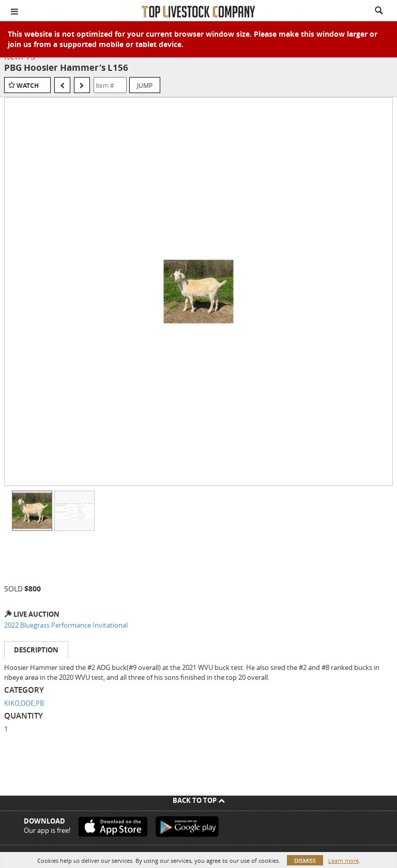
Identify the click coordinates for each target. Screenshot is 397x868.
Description (36, 650)
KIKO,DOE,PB (24, 703)
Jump (145, 85)
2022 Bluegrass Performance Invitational (66, 625)
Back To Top (199, 800)
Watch (28, 86)
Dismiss (305, 861)
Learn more (343, 861)
